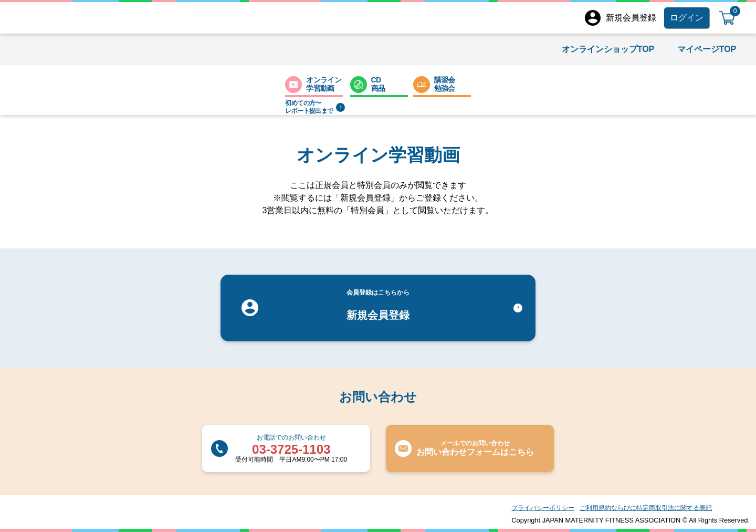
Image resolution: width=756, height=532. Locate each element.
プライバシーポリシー (543, 508)
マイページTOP (707, 49)
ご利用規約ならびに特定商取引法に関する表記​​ (646, 508)
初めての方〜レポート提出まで (315, 107)
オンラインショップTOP (608, 49)
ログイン (687, 18)
